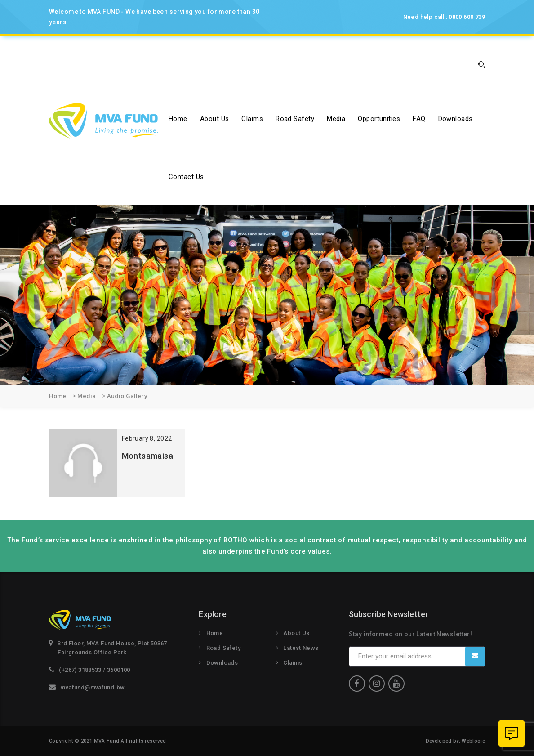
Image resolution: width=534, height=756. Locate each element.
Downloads (456, 119)
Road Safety (295, 119)
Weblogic (473, 741)
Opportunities (379, 119)
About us (215, 119)
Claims (252, 119)
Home (178, 119)
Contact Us (186, 177)
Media (336, 119)
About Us (296, 633)
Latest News (301, 648)
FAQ (419, 119)
